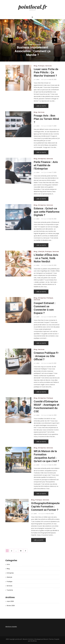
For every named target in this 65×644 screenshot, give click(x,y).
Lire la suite (41, 106)
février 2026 (11, 606)
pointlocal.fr (33, 7)
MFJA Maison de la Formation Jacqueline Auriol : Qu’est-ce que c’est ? (46, 456)
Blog (26, 44)
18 (21, 550)
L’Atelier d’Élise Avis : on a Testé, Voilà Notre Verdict (46, 258)
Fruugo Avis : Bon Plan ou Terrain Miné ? (46, 119)
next (55, 40)
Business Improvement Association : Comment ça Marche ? (33, 51)
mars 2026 (10, 601)
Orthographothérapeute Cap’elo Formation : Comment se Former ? (45, 506)
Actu (8, 564)
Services (48, 66)
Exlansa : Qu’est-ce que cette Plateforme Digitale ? (47, 212)
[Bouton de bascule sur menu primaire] (33, 17)
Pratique (38, 44)
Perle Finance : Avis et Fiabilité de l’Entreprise (46, 165)
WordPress (34, 641)
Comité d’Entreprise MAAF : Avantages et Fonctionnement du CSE (46, 406)
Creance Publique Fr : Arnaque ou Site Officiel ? (46, 356)
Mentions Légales (11, 627)
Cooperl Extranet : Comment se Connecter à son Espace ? (45, 308)
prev (10, 40)
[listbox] (32, 40)
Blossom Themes (49, 639)
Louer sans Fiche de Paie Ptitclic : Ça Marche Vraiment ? (46, 72)
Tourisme (10, 590)
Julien (38, 79)
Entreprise (31, 44)
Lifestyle (41, 252)
